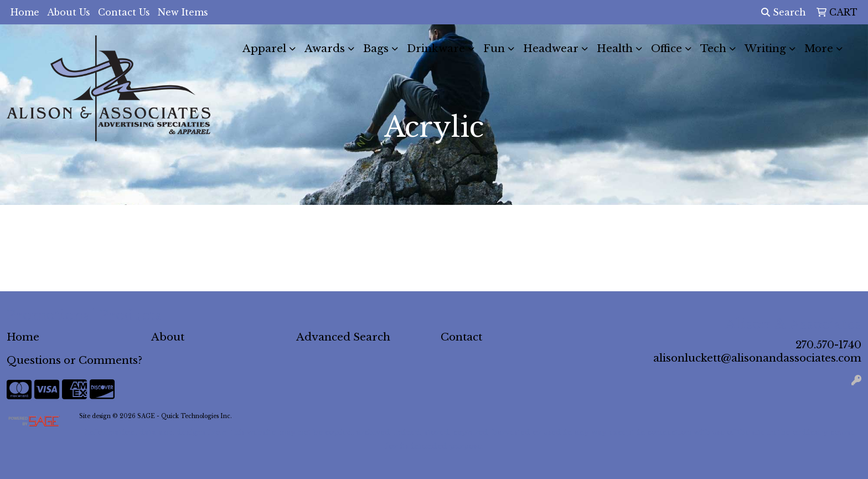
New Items (183, 12)
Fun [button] (494, 48)
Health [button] (615, 48)
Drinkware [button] (436, 48)
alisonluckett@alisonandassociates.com (757, 358)
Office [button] (666, 48)
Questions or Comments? (74, 360)
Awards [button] (325, 48)
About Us (69, 12)
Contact (461, 337)
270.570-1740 (828, 345)
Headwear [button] (551, 48)
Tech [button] (713, 48)
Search (784, 12)
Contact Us (124, 12)
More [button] (819, 48)
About (168, 337)
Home (25, 12)
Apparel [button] (264, 48)
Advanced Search (343, 337)
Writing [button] (765, 48)
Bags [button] (376, 48)
